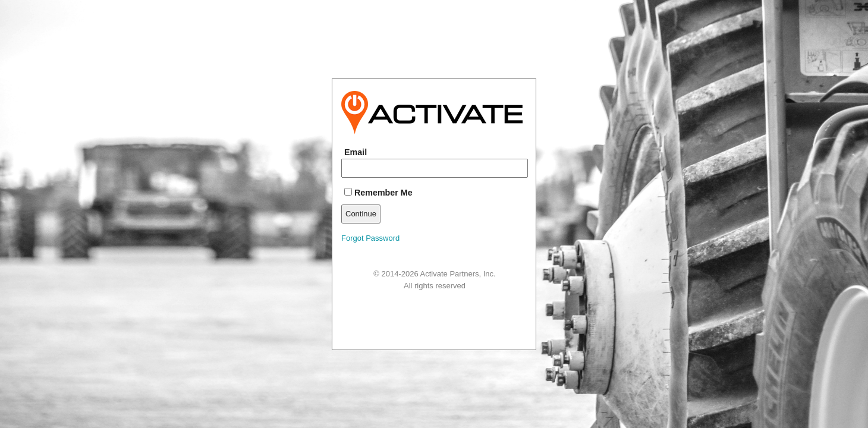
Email (356, 152)
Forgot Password (370, 238)
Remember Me (378, 193)
